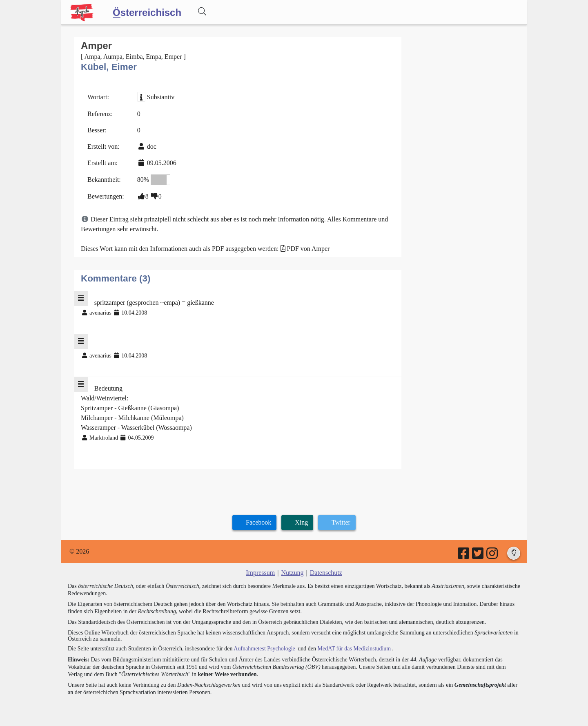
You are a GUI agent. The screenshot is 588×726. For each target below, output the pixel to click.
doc (152, 146)
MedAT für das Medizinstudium (354, 649)
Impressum (260, 573)
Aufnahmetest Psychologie (264, 649)
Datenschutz (326, 573)
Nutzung (292, 573)
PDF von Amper (308, 249)
